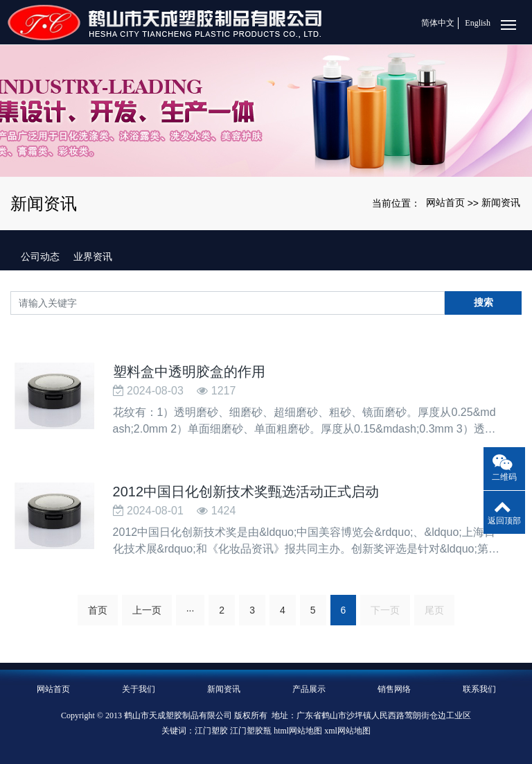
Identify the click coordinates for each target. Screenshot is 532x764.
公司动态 (40, 257)
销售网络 (394, 689)
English (478, 23)
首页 (98, 610)
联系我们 (479, 689)
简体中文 (438, 23)
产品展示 (309, 689)
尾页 (434, 610)
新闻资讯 (501, 202)
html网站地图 (298, 731)
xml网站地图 (347, 731)
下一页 (385, 610)
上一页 (147, 610)
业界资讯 (93, 257)
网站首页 (445, 202)
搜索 (484, 302)
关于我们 (139, 689)
